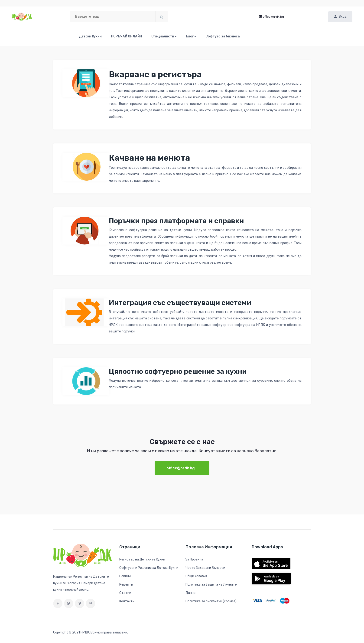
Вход (340, 17)
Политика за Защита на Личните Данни (211, 589)
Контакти (127, 602)
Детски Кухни (90, 36)
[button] (164, 36)
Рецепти (126, 585)
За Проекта (194, 560)
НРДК (85, 633)
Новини (125, 576)
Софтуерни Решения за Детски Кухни (149, 568)
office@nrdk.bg (271, 17)
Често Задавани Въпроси (205, 568)
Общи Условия (196, 576)
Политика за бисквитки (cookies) (211, 602)
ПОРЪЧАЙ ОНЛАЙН (127, 36)
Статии (125, 593)
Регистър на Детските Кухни (142, 560)
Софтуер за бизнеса (223, 36)
